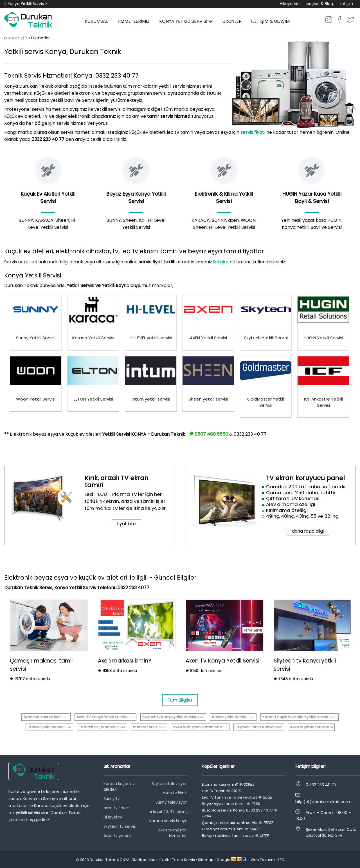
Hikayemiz (289, 4)
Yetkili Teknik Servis (178, 860)
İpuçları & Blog (319, 4)
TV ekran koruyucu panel (305, 478)
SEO (281, 860)
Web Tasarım (263, 860)
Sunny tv (112, 799)
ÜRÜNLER (232, 21)
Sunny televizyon (172, 802)
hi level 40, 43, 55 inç (168, 812)
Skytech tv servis (120, 827)
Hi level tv (113, 817)
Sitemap (206, 860)
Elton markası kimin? (228, 784)
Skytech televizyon (170, 784)
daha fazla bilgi (308, 531)
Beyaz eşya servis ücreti (231, 804)
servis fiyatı (253, 132)
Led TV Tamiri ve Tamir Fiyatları (237, 797)
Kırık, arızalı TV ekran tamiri (117, 482)
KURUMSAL (96, 21)
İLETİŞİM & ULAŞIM (270, 21)
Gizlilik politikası (145, 860)
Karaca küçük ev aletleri (119, 787)
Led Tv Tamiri (221, 791)
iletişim (221, 262)
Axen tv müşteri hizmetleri (173, 833)
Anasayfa (18, 38)
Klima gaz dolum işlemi (231, 829)
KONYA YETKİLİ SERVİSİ (186, 21)
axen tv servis (117, 808)
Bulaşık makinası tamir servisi (235, 836)
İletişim (346, 4)
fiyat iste (126, 524)
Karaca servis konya (168, 821)
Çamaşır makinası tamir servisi (237, 823)
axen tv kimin (175, 793)
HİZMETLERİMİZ (134, 21)
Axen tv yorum (117, 836)
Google (223, 860)
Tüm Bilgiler (180, 700)
